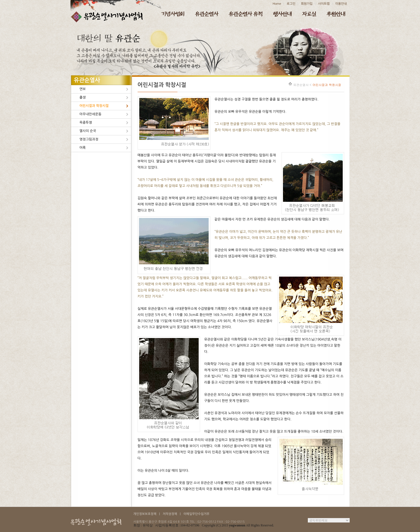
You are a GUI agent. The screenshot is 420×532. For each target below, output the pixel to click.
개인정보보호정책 (145, 514)
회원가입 (307, 4)
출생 (83, 97)
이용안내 (341, 4)
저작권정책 (170, 514)
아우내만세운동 (91, 114)
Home (277, 4)
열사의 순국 (88, 131)
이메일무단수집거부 (196, 514)
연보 (83, 89)
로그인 (291, 4)
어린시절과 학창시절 (94, 106)
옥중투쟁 (86, 123)
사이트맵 (324, 4)
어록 (83, 148)
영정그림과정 (89, 139)
